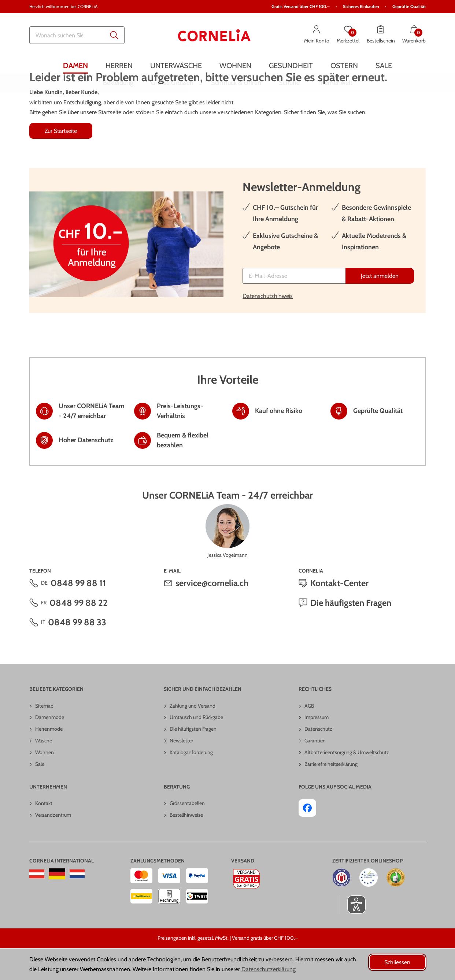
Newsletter (181, 772)
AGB (309, 738)
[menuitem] (75, 65)
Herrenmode (49, 761)
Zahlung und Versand (193, 738)
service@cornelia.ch (212, 615)
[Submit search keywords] (114, 35)
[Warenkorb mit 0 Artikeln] (414, 35)
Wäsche (44, 772)
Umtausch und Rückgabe (196, 749)
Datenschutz (318, 761)
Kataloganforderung (191, 784)
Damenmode (50, 749)
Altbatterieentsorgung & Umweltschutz (347, 784)
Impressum (317, 749)
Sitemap (44, 738)
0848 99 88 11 (78, 615)
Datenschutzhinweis (268, 328)
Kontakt (44, 835)
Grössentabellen (187, 835)
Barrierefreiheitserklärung (331, 796)
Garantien (315, 772)
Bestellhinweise (186, 847)
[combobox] (77, 35)
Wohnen (45, 784)
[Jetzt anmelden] (380, 308)
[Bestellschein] (381, 35)
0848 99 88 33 (77, 654)
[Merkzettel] (348, 35)
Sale (40, 796)
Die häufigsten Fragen (351, 635)
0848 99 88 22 (79, 635)
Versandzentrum (53, 847)
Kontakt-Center (339, 615)
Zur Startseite (61, 163)
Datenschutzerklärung (269, 969)
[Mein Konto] (317, 35)
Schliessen (397, 962)
